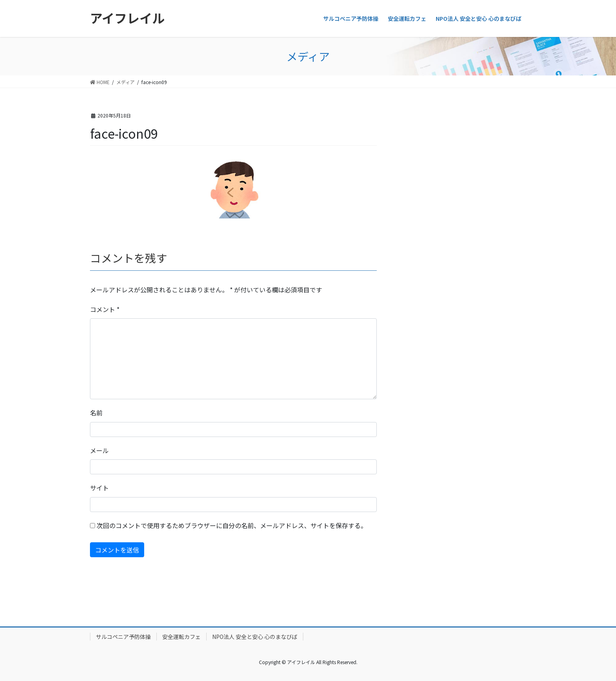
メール (99, 450)
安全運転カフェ (181, 637)
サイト (99, 488)
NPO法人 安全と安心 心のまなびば (255, 637)
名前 (96, 413)
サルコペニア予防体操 (123, 637)
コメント (105, 309)
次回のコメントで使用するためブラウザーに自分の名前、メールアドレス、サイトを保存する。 (232, 525)
